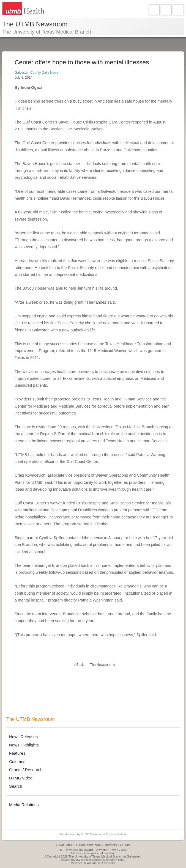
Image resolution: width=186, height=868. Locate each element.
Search (178, 10)
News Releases (23, 737)
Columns (17, 761)
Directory (110, 845)
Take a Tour (107, 853)
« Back (79, 665)
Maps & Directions (84, 853)
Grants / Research (26, 770)
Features (17, 753)
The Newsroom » (102, 665)
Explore (166, 10)
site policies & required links (105, 860)
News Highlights (24, 745)
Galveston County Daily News (36, 73)
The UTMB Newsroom (31, 719)
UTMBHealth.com (88, 845)
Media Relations (24, 805)
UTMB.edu (64, 845)
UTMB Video (21, 778)
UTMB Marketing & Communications (104, 834)
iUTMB (125, 845)
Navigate (154, 10)
